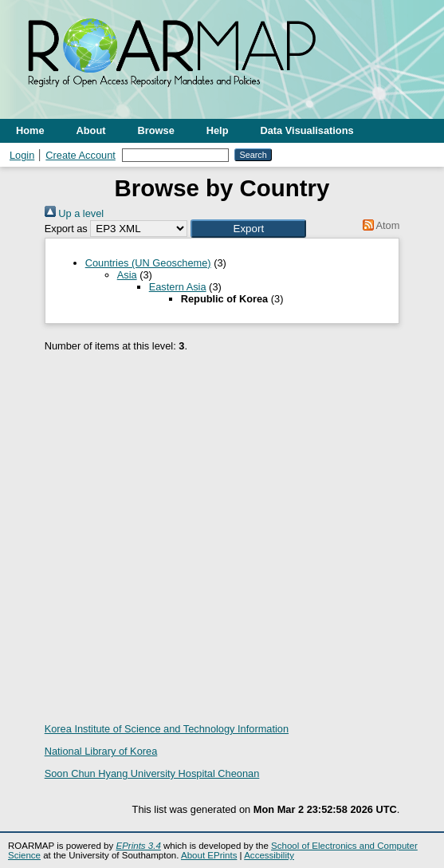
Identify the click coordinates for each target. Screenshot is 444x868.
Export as (66, 229)
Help (218, 130)
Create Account (81, 155)
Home (30, 130)
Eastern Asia (178, 287)
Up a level (74, 213)
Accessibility (269, 855)
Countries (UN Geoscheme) (148, 263)
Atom (378, 225)
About (91, 130)
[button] (248, 229)
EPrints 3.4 (138, 846)
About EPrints (209, 855)
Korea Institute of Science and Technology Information (167, 729)
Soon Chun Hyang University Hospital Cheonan (152, 773)
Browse (156, 130)
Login (22, 155)
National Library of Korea (101, 751)
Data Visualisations (307, 130)
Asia (127, 275)
